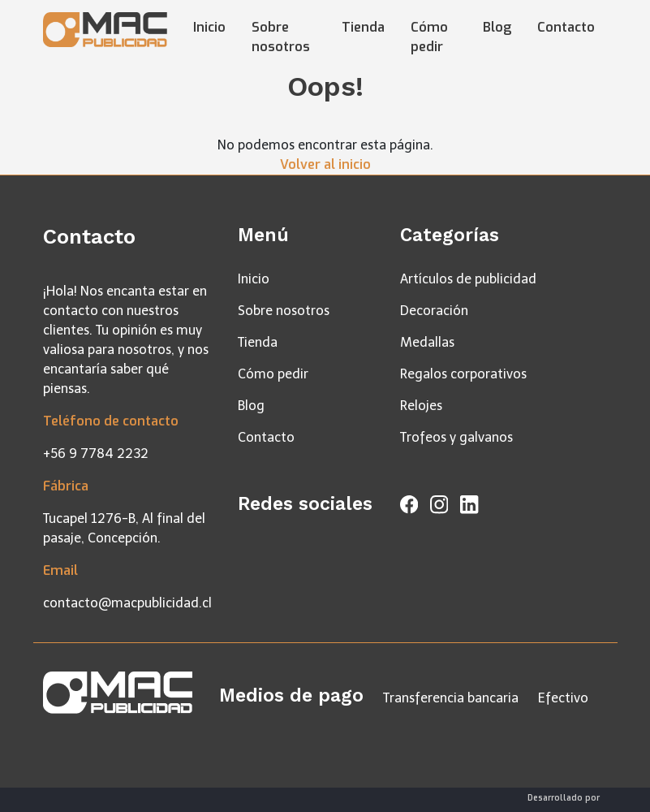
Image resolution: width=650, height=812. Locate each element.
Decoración (434, 311)
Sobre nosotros (281, 37)
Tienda (363, 27)
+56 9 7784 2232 (96, 454)
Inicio (209, 27)
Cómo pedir (429, 37)
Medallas (427, 342)
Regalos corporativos (463, 374)
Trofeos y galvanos (456, 437)
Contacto (566, 27)
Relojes (421, 406)
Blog (497, 27)
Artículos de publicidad (468, 279)
